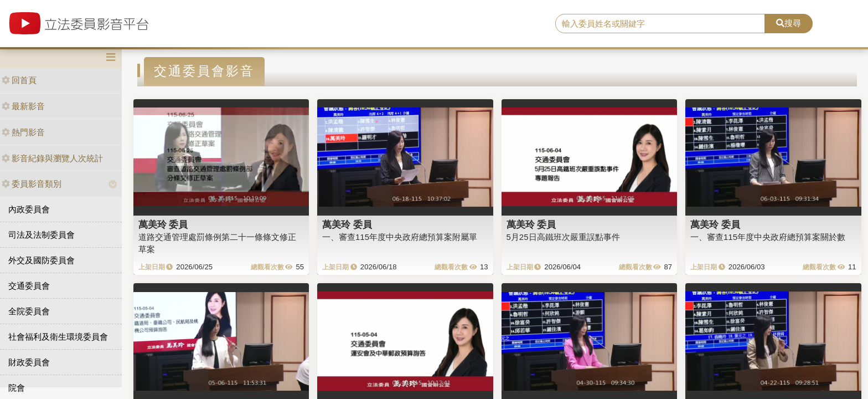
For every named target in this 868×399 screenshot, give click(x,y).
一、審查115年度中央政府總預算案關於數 (768, 237)
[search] (660, 24)
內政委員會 (29, 209)
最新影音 (23, 106)
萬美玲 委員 (163, 224)
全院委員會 (29, 311)
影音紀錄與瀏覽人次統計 (52, 158)
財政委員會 (29, 362)
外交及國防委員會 (42, 260)
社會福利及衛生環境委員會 (58, 337)
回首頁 (19, 80)
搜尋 (789, 23)
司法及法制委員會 (42, 235)
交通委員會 (29, 286)
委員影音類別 (32, 184)
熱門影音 (23, 132)
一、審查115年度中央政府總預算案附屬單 (400, 237)
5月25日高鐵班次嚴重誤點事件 (563, 237)
